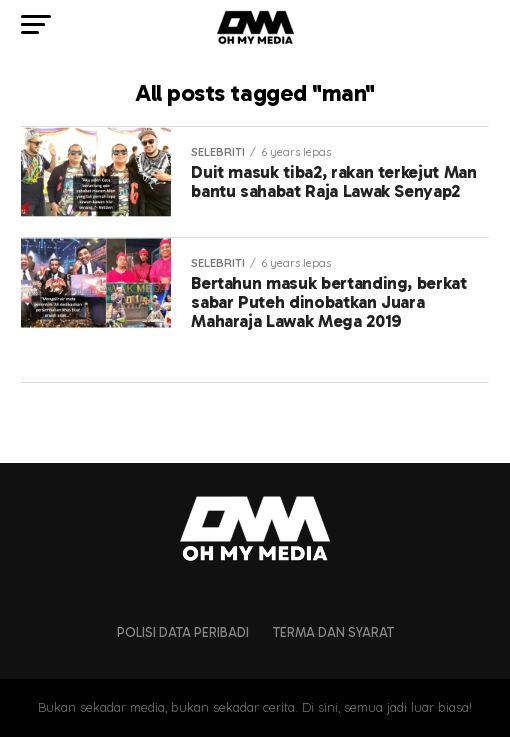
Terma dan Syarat (333, 632)
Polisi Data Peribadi (183, 632)
